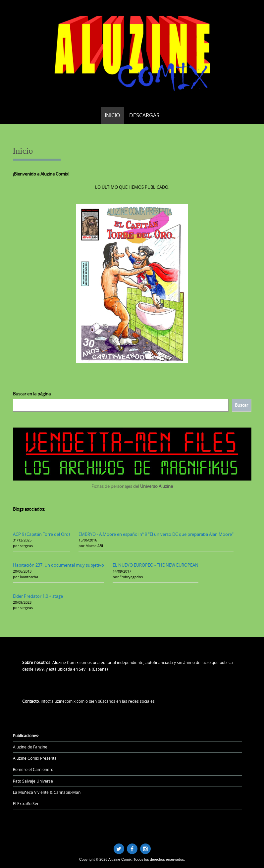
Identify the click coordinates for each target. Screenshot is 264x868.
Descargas (144, 115)
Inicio (112, 115)
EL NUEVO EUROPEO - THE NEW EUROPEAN (156, 565)
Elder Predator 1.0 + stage (38, 596)
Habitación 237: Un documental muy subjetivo (58, 565)
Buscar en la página (32, 394)
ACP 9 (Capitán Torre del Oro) (41, 534)
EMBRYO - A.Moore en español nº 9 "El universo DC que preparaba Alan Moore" (156, 534)
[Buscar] (241, 405)
